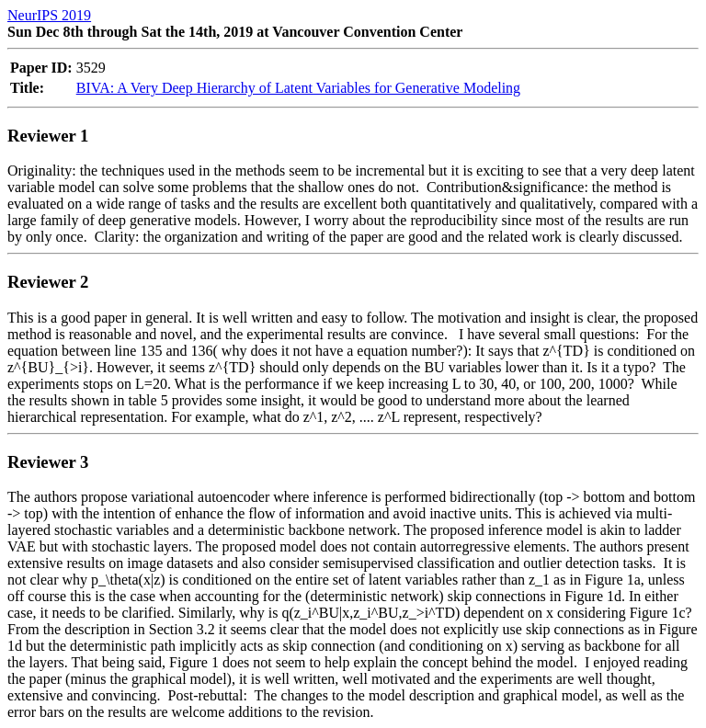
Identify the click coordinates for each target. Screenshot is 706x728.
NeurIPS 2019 (49, 15)
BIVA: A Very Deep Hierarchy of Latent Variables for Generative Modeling (298, 88)
